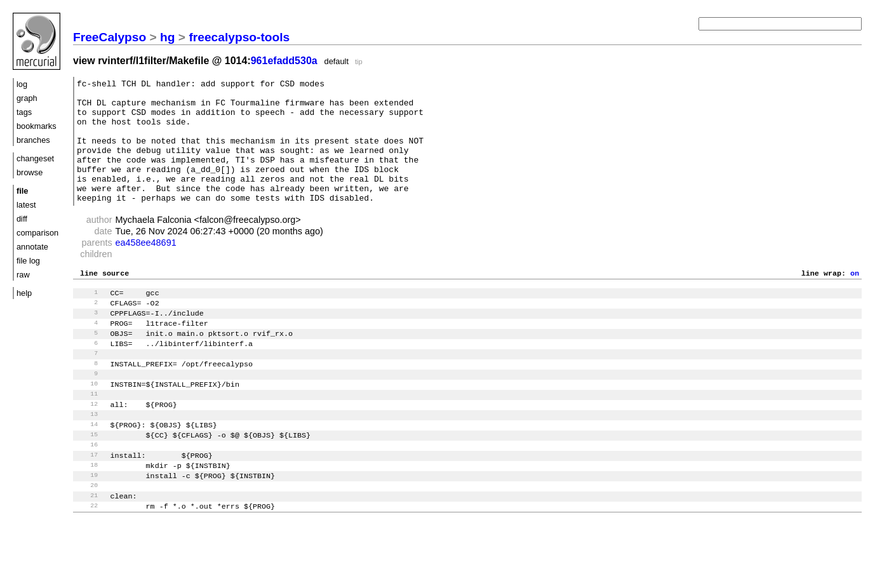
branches (33, 140)
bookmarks (37, 126)
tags (24, 112)
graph (27, 98)
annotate (32, 247)
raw (23, 275)
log (22, 84)
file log (28, 261)
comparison (37, 233)
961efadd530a (284, 61)
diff (22, 219)
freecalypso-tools (239, 37)
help (24, 293)
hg (167, 37)
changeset (35, 158)
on (855, 299)
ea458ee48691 (146, 267)
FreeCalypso (110, 37)
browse (30, 172)
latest (26, 205)
